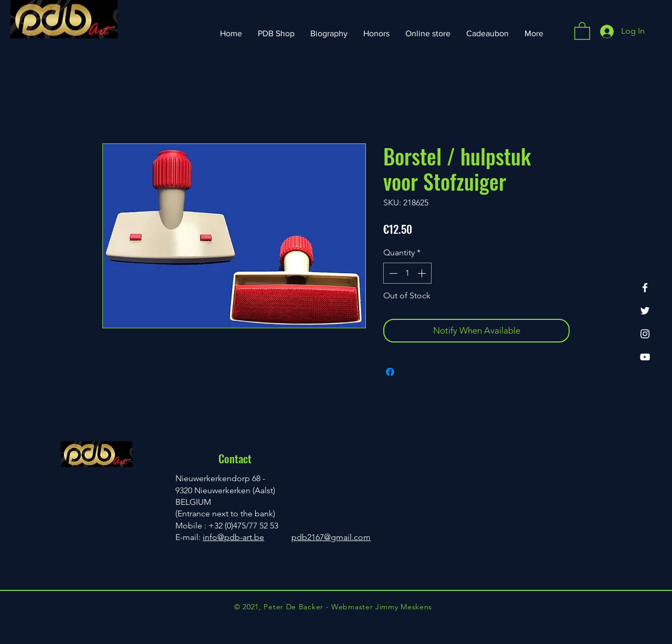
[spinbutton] (407, 273)
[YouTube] (645, 357)
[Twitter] (645, 311)
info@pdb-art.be (233, 537)
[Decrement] (392, 273)
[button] (582, 30)
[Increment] (423, 273)
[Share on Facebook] (390, 372)
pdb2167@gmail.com (331, 537)
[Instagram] (645, 334)
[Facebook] (645, 288)
